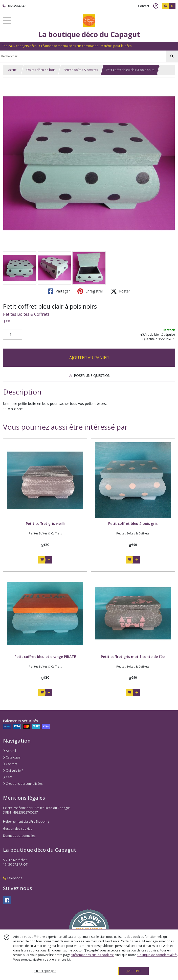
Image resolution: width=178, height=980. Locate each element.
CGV (7, 777)
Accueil (13, 70)
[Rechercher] (172, 56)
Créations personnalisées (23, 784)
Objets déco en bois (41, 70)
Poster (120, 291)
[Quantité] (13, 335)
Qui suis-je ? (13, 770)
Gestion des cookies (18, 829)
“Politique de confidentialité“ (157, 955)
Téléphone (13, 878)
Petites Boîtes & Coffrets (26, 314)
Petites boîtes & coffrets (81, 70)
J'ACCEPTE (134, 971)
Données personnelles (19, 836)
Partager (59, 291)
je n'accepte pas (45, 971)
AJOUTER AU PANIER (89, 358)
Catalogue (12, 757)
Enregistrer (90, 291)
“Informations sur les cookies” (93, 955)
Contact (144, 6)
